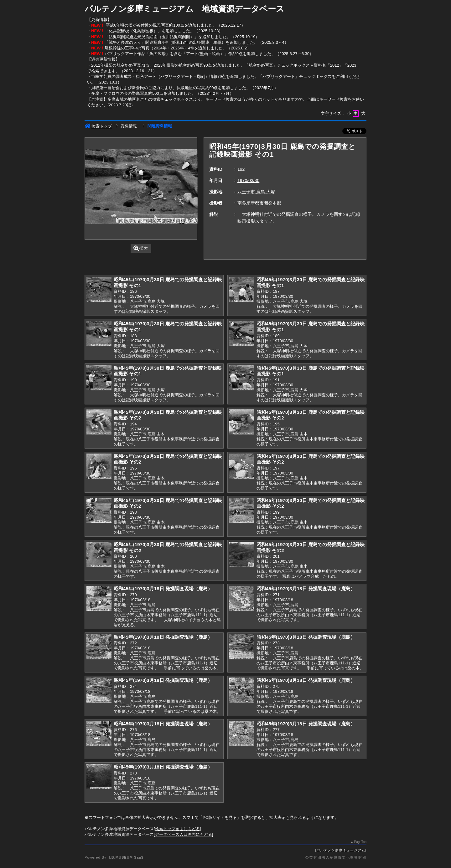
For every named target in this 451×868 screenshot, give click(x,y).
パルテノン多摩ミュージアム (341, 850)
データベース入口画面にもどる (184, 834)
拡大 (141, 248)
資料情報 (129, 126)
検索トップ (98, 126)
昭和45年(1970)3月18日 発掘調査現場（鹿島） (163, 589)
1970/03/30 (248, 180)
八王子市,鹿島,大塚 (256, 192)
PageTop (360, 842)
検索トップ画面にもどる (177, 829)
